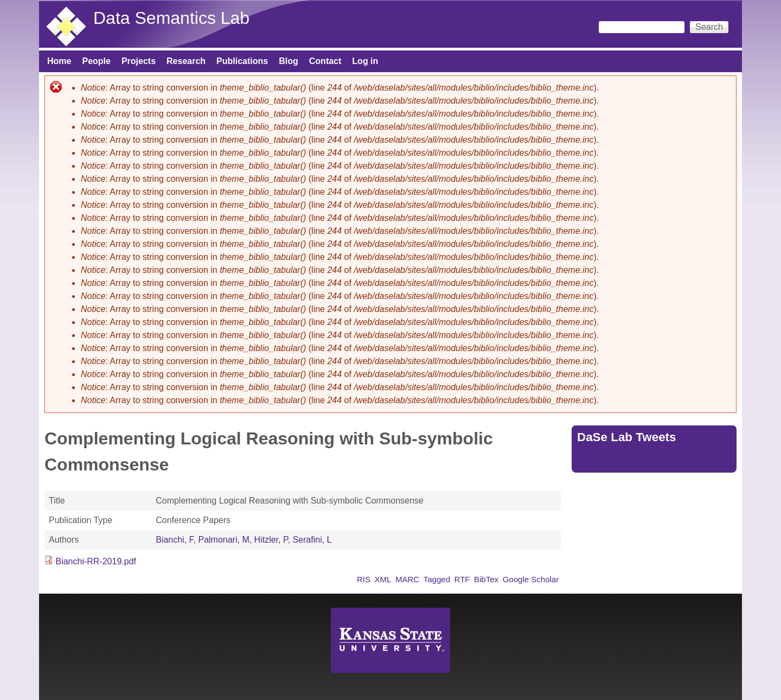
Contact (325, 61)
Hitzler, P (271, 540)
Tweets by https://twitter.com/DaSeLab (651, 460)
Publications (242, 61)
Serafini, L (312, 540)
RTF (462, 579)
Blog (289, 61)
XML (383, 579)
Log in (365, 61)
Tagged (437, 579)
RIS (364, 579)
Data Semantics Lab (171, 18)
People (96, 61)
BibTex (486, 579)
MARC (407, 579)
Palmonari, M (223, 540)
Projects (139, 61)
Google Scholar (531, 579)
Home (59, 61)
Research (186, 61)
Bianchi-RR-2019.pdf (96, 561)
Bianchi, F (174, 540)
